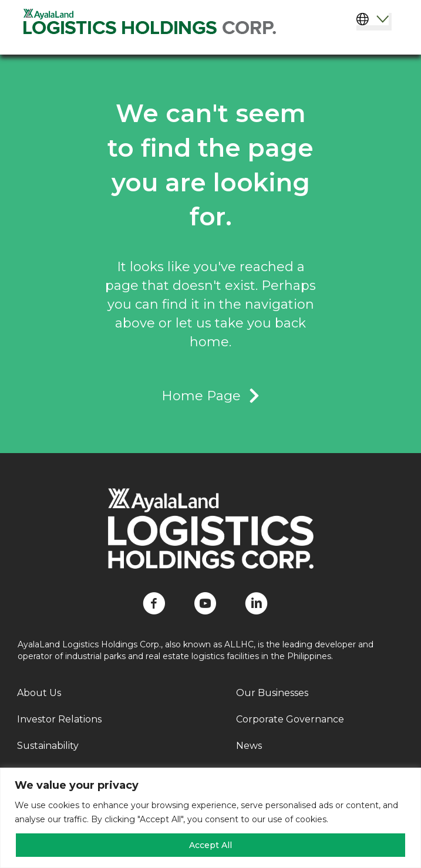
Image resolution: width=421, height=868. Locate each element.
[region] (210, 818)
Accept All (210, 845)
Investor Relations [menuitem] (59, 719)
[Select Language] (374, 22)
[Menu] (379, 40)
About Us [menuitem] (39, 693)
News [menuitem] (249, 746)
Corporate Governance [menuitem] (290, 719)
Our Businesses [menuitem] (272, 693)
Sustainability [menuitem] (48, 746)
